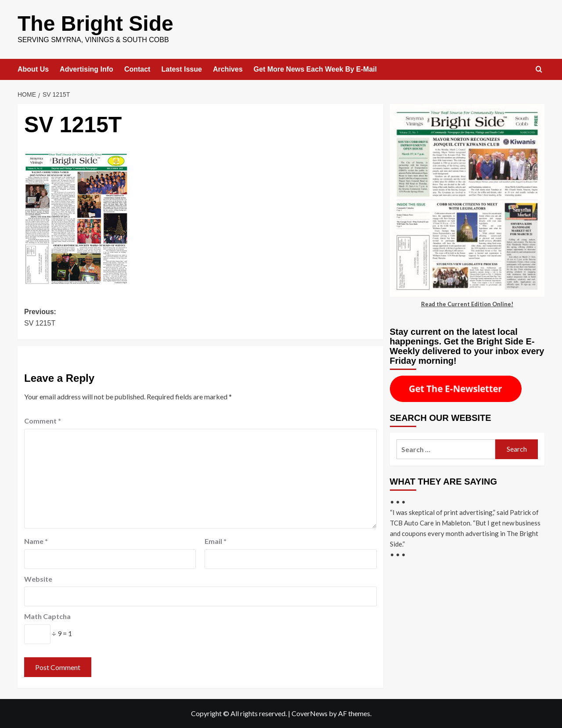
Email (216, 541)
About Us (33, 69)
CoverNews (310, 713)
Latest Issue (181, 69)
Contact (137, 69)
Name (36, 541)
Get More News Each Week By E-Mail (315, 69)
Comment (43, 421)
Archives (228, 69)
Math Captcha (47, 616)
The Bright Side (95, 24)
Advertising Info (86, 69)
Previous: (112, 318)
